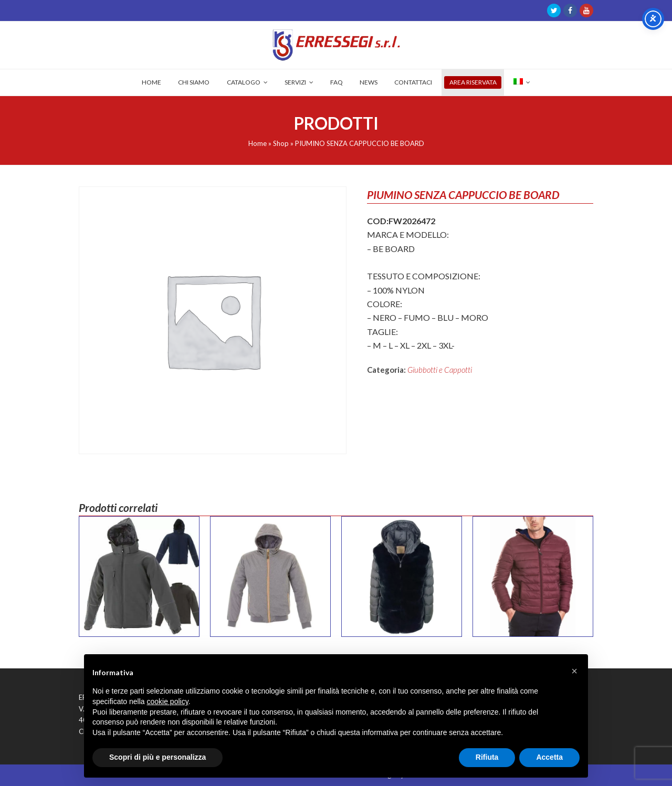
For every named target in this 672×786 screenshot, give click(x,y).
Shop (281, 143)
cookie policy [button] (168, 701)
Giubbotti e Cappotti (440, 370)
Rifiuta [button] (487, 757)
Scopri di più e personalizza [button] (157, 757)
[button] (574, 671)
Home (258, 143)
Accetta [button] (549, 757)
